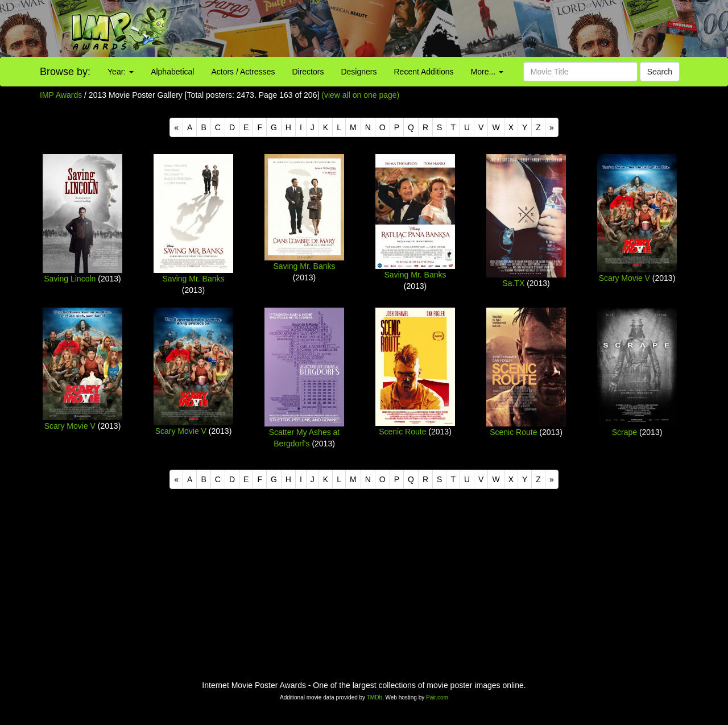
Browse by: (65, 72)
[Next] (552, 127)
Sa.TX (513, 283)
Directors (308, 72)
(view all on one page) (360, 95)
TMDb (375, 697)
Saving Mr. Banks (194, 279)
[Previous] (176, 127)
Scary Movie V (624, 278)
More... (487, 72)
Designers (359, 72)
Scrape (624, 432)
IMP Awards (61, 95)
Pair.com (437, 697)
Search (660, 72)
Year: (121, 72)
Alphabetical (172, 72)
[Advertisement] (455, 28)
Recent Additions (424, 72)
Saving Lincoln (70, 279)
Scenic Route (402, 432)
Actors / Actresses (243, 72)
